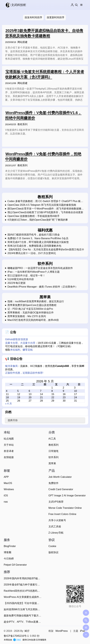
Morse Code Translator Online (65, 508)
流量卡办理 (11, 343)
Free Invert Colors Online (62, 514)
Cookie (52, 546)
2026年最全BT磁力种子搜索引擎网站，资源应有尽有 (23, 585)
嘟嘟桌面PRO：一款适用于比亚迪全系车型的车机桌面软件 (40, 268)
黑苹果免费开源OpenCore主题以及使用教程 (32, 305)
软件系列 (54, 457)
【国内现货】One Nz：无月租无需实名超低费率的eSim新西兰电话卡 (46, 250)
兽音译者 (9, 451)
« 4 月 (9, 404)
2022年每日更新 (17, 283)
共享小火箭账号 (57, 520)
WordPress (62, 631)
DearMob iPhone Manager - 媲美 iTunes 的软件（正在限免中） (43, 287)
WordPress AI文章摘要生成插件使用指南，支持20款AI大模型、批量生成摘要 (23, 597)
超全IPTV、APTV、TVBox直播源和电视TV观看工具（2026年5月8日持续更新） (23, 622)
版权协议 (54, 552)
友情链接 (9, 457)
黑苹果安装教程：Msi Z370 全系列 (27, 316)
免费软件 (54, 483)
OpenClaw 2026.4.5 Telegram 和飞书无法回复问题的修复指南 (42, 205)
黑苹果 (52, 463)
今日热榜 (9, 559)
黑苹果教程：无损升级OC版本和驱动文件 (31, 313)
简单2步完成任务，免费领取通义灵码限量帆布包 (34, 246)
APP (6, 477)
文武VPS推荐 (56, 502)
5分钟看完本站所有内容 (21, 279)
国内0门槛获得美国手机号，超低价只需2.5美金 (34, 235)
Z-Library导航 (56, 533)
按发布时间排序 (33, 17)
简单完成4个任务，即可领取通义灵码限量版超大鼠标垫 (38, 242)
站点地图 (9, 439)
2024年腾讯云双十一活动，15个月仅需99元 (32, 253)
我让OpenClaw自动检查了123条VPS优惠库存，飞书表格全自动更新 (45, 212)
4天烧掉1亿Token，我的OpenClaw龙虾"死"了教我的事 (38, 220)
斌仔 (27, 631)
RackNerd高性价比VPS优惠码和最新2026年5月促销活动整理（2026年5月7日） (23, 591)
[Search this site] (76, 5)
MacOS (8, 483)
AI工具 (52, 439)
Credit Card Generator (61, 489)
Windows (9, 489)
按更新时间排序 (56, 17)
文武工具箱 (55, 526)
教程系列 (22, 127)
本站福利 (15, 350)
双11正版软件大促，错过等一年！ (26, 276)
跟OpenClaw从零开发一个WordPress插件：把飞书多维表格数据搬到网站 (46, 209)
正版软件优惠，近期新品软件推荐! (24, 373)
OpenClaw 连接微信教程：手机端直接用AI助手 (34, 216)
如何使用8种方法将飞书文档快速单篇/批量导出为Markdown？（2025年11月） (23, 609)
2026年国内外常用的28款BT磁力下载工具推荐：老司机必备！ (23, 578)
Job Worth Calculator (60, 477)
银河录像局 (11, 366)
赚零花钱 (28, 350)
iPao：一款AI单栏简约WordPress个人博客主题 (34, 272)
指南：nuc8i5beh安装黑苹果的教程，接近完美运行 (36, 301)
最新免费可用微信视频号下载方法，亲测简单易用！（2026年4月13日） (23, 616)
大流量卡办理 (28, 343)
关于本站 (9, 445)
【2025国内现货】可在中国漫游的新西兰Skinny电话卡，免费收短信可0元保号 (23, 603)
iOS (6, 496)
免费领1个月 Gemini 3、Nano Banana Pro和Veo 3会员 (38, 238)
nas (6, 502)
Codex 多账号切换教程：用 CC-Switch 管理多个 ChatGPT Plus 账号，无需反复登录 (44, 201)
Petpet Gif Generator (15, 565)
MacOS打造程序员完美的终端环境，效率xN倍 (33, 320)
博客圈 (7, 552)
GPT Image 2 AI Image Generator (67, 496)
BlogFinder (10, 546)
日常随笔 (54, 451)
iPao (83, 631)
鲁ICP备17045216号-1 (16, 636)
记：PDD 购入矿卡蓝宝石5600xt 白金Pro (30, 309)
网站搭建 (22, 42)
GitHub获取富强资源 (17, 339)
